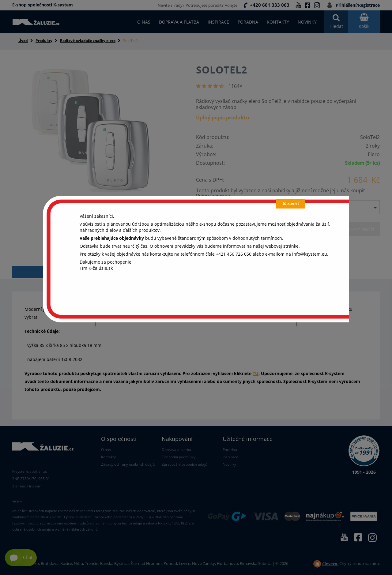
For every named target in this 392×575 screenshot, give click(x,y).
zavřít (291, 203)
